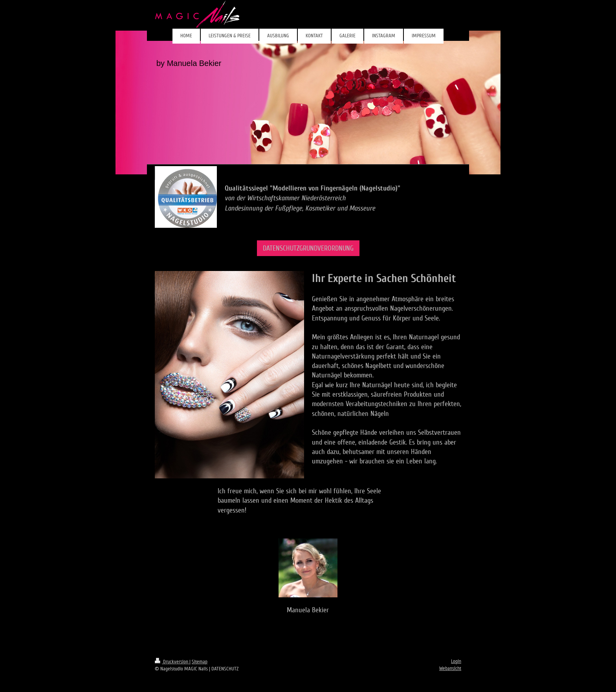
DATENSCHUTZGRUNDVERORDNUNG (308, 248)
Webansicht (450, 668)
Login (456, 661)
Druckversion (172, 662)
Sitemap (200, 662)
